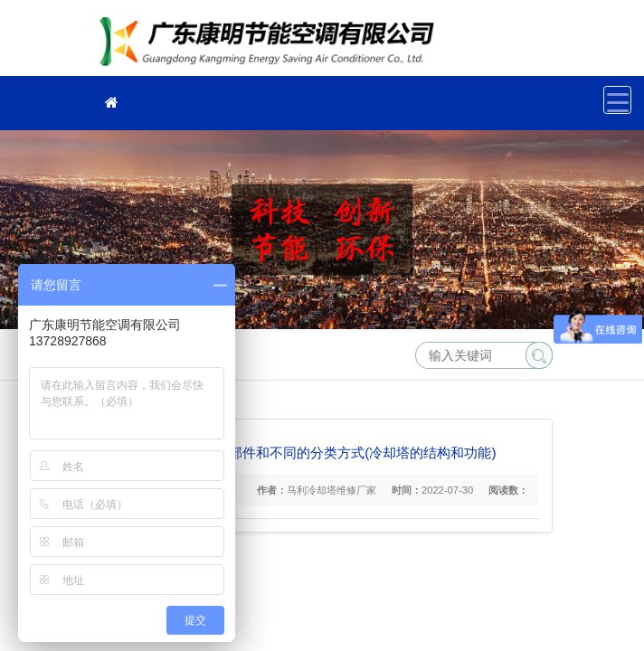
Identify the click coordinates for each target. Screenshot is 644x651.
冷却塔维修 (272, 44)
